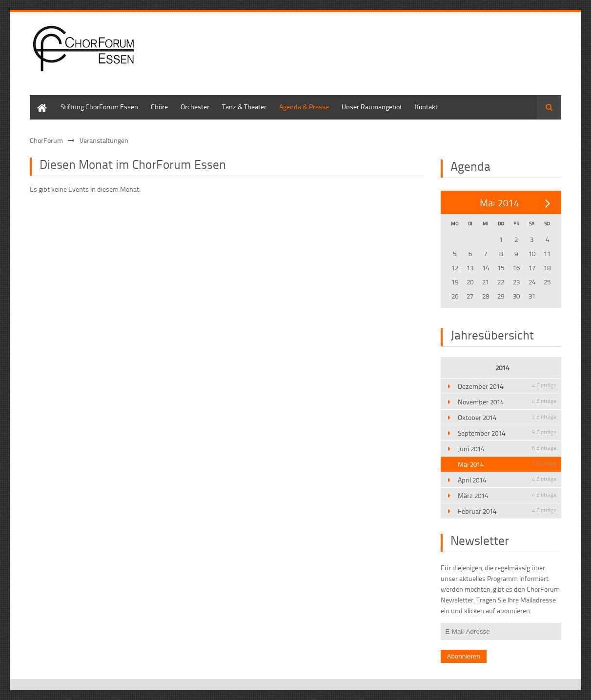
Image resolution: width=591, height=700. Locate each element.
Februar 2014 (507, 511)
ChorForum (46, 140)
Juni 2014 (507, 449)
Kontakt (426, 107)
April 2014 (507, 480)
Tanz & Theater (244, 107)
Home (39, 100)
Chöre (159, 107)
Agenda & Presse (304, 107)
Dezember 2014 (507, 386)
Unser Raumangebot (372, 107)
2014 (502, 368)
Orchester (195, 107)
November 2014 (507, 402)
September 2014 (507, 433)
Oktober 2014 (507, 417)
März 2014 (507, 495)
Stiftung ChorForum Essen (99, 107)
